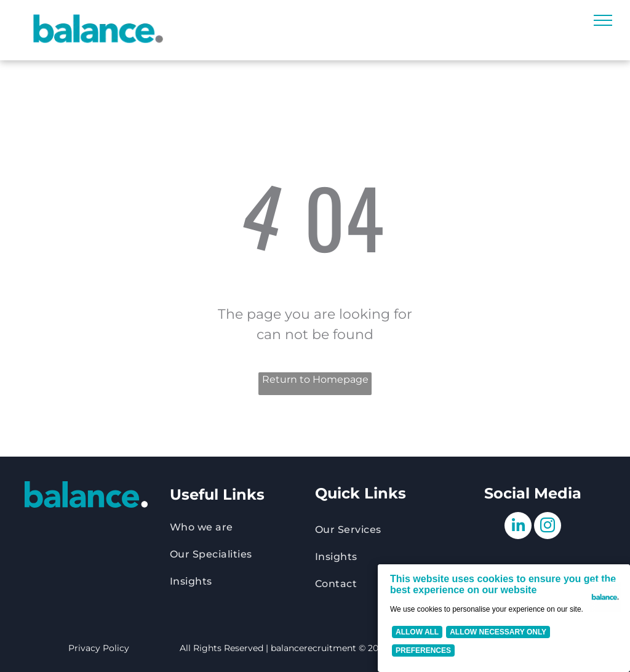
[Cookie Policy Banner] (504, 618)
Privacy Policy (99, 648)
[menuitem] (242, 527)
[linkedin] (518, 527)
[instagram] (548, 527)
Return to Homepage (315, 379)
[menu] (603, 20)
